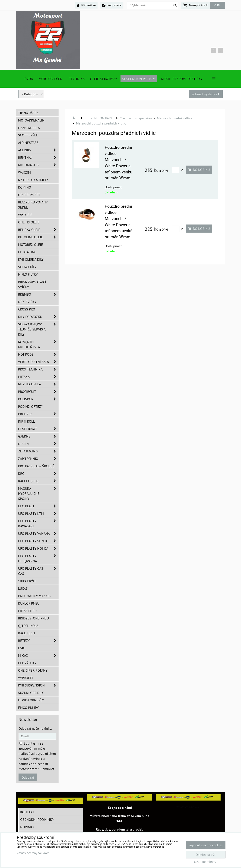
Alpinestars (28, 143)
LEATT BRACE (38, 429)
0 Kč (217, 5)
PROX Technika (38, 369)
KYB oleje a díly (31, 259)
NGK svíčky (27, 302)
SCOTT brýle (28, 135)
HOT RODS (38, 354)
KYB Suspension (38, 685)
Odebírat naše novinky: (35, 728)
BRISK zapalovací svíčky (32, 284)
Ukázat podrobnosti (204, 862)
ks (178, 170)
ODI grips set (29, 195)
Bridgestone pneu (33, 618)
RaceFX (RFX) (38, 481)
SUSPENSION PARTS (139, 79)
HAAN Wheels (29, 128)
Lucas (23, 588)
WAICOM (24, 172)
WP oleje (25, 215)
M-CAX (38, 655)
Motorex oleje (31, 245)
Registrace (112, 5)
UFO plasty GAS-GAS (38, 571)
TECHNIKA (77, 79)
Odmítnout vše (206, 855)
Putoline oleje (38, 237)
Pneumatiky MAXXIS (34, 596)
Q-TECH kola (28, 626)
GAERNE (38, 436)
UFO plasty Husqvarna (38, 558)
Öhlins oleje (29, 222)
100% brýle (27, 581)
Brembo (38, 294)
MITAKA (38, 377)
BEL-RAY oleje (38, 230)
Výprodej (26, 678)
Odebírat (28, 777)
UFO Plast (38, 506)
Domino (25, 187)
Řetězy (38, 641)
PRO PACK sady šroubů (36, 466)
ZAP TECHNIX (38, 459)
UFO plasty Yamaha (38, 533)
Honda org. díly (31, 700)
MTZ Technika (38, 384)
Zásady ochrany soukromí (34, 853)
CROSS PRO (27, 309)
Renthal (38, 157)
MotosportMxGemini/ (188, 807)
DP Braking (27, 252)
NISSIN (38, 444)
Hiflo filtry (28, 274)
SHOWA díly (27, 267)
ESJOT (23, 648)
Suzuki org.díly (31, 693)
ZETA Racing (38, 451)
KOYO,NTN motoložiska (38, 344)
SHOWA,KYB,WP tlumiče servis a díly (38, 329)
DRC (38, 473)
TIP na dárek (28, 113)
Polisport (38, 399)
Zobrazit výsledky (206, 94)
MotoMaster (38, 165)
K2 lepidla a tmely (33, 180)
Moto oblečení (51, 79)
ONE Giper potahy (33, 670)
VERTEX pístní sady (38, 362)
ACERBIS (38, 150)
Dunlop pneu (29, 603)
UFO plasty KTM (38, 513)
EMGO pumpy (28, 708)
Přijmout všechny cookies (206, 845)
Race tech (27, 633)
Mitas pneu (27, 611)
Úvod (29, 79)
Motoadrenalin (31, 120)
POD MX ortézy (31, 406)
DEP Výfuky (27, 663)
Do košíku (199, 170)
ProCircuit (38, 392)
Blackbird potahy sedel (33, 205)
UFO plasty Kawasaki (38, 523)
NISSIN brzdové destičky (182, 79)
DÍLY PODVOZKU (38, 317)
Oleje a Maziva (103, 79)
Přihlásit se (86, 5)
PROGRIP (38, 414)
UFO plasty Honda (38, 548)
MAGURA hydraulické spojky (38, 493)
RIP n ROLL (26, 421)
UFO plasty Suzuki (38, 541)
